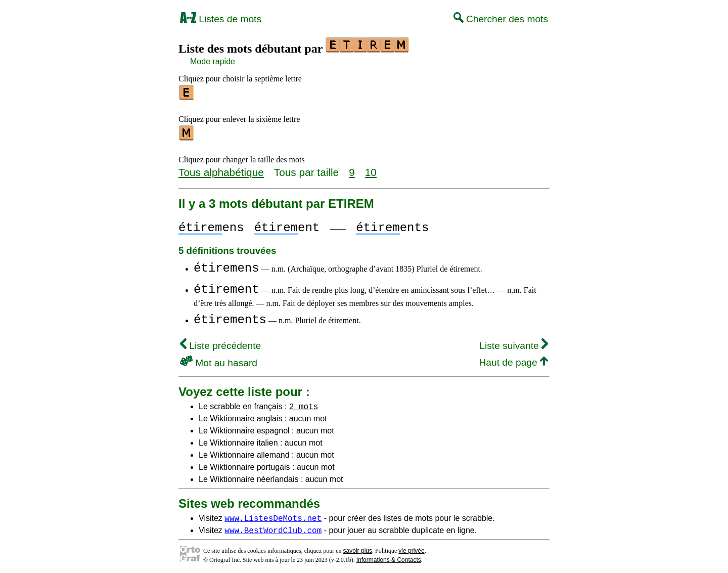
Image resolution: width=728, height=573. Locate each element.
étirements (230, 317)
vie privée (411, 548)
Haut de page (513, 359)
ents (392, 225)
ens (211, 225)
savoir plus (358, 548)
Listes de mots (221, 19)
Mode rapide (213, 61)
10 (371, 169)
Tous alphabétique (221, 169)
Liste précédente (220, 343)
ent (287, 225)
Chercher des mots (501, 19)
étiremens (226, 265)
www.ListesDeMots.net (273, 515)
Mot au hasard (219, 360)
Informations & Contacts (389, 557)
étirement (226, 286)
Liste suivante (514, 343)
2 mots (304, 403)
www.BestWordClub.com (273, 527)
